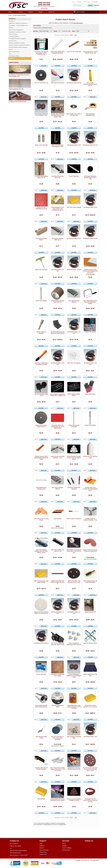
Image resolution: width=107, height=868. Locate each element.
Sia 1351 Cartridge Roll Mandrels (74, 488)
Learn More (58, 66)
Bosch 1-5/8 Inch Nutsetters (41, 333)
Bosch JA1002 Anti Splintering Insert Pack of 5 (74, 644)
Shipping (42, 846)
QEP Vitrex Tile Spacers (74, 363)
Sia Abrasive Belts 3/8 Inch (74, 83)
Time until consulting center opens (44, 6)
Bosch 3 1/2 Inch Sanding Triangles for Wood (74, 800)
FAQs (41, 843)
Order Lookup (87, 2)
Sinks (10, 49)
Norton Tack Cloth (41, 674)
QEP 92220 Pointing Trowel (41, 737)
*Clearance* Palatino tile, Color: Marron (58, 675)
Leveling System (14, 36)
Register (80, 2)
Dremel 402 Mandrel (90, 425)
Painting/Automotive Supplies (17, 39)
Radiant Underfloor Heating (17, 43)
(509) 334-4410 (44, 3)
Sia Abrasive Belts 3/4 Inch (90, 145)
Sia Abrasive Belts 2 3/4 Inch (58, 613)
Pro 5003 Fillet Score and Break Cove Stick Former (58, 333)
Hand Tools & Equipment (16, 30)
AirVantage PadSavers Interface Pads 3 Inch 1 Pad (90, 178)
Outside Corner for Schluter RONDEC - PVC (90, 519)
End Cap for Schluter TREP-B (74, 301)
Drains (11, 28)
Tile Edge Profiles (14, 56)
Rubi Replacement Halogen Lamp (41, 488)
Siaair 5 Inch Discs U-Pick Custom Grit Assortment (90, 550)
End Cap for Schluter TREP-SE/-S (58, 239)
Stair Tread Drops (14, 52)
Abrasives (12, 21)
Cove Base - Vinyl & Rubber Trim (18, 25)
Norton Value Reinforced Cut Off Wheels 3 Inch (41, 115)
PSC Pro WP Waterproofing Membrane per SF (90, 84)
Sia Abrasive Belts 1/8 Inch (74, 238)
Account (21, 12)
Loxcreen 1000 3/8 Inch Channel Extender (41, 768)
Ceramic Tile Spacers (90, 332)
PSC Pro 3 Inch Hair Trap (41, 83)
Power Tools (12, 41)
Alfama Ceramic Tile (90, 612)
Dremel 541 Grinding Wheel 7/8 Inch (41, 426)
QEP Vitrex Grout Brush (58, 83)
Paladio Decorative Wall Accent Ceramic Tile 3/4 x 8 (58, 582)
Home (10, 12)
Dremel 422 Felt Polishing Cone (90, 457)
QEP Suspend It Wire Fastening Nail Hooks (58, 146)
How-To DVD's (13, 34)
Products (31, 12)
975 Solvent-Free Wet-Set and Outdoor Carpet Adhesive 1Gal (41, 53)
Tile (10, 54)
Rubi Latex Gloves (90, 394)
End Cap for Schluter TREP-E (58, 488)
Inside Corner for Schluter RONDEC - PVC (58, 457)
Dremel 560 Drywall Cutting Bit (74, 426)
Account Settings (67, 848)
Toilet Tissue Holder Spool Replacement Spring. (58, 52)
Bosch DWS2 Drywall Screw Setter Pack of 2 (41, 706)
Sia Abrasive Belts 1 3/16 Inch (58, 364)
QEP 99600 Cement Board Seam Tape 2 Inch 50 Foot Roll (74, 551)
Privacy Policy (43, 852)
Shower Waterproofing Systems (18, 47)
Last (76, 35)
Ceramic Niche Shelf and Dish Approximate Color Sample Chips (58, 115)
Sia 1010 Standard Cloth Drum (41, 395)
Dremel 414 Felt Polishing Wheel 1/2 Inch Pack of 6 (41, 613)
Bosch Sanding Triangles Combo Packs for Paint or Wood (74, 458)
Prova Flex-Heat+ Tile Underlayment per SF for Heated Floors (58, 427)
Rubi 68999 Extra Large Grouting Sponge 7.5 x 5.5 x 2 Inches (74, 707)
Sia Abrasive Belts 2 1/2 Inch (58, 270)
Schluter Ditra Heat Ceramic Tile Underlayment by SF (90, 489)
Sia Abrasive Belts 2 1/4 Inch (90, 364)
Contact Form (43, 854)
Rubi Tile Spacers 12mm (90, 643)
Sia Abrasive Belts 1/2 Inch (74, 270)
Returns (42, 848)
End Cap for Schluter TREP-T (41, 239)
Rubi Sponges (41, 799)
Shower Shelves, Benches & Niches (19, 45)
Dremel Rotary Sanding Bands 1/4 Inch (58, 301)
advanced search (78, 23)
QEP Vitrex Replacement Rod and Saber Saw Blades (90, 302)
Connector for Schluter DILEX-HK (58, 177)
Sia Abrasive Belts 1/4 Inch (90, 238)
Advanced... (96, 5)
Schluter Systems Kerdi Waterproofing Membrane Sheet (41, 458)
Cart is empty (80, 12)
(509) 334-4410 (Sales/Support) (18, 851)
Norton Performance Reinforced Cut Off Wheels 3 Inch (74, 676)
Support (41, 12)
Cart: (95, 2)
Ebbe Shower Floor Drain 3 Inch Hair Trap (74, 115)
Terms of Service (44, 850)
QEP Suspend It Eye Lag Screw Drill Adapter (90, 582)
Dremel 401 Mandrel (41, 301)
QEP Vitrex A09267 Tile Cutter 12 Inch (58, 550)
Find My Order (66, 850)
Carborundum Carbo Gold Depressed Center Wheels (58, 800)
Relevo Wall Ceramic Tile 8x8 (90, 675)
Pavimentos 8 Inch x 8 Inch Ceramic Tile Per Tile (90, 52)
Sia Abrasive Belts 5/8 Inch (41, 643)
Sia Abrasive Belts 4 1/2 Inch (74, 613)
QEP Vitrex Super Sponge (74, 207)
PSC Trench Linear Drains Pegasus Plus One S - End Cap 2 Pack (58, 769)
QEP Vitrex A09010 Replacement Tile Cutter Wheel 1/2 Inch (41, 551)
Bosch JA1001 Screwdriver (74, 519)
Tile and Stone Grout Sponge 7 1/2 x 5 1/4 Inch (90, 706)
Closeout (12, 58)
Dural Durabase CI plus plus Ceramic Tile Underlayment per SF (58, 209)
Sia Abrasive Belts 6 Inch (90, 207)
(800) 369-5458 (44, 5)
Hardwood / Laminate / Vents (17, 32)
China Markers (58, 519)
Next (71, 35)
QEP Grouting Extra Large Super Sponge (41, 582)
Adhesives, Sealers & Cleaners (18, 23)
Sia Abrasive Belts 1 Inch (74, 145)
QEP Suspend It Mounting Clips (74, 737)
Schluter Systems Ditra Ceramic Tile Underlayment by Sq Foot (90, 271)
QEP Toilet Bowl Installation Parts (90, 115)
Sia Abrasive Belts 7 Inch (90, 737)
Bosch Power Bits (74, 176)
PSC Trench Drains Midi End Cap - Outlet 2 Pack (58, 644)
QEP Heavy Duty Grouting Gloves (41, 519)
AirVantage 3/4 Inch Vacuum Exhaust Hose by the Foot (90, 800)
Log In (74, 2)
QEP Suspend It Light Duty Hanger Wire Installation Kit (58, 395)
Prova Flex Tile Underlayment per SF (41, 208)
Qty (35, 66)
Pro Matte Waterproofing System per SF (41, 177)
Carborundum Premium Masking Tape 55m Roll (74, 768)
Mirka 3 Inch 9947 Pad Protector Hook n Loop (74, 582)
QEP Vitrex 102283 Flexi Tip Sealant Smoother (41, 364)
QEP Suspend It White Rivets (74, 395)
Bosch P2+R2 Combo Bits (74, 52)
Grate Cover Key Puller (41, 270)
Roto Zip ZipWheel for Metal (58, 706)
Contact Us (51, 12)
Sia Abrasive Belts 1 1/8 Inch (74, 333)
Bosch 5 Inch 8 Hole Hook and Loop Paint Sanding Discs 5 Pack (90, 769)
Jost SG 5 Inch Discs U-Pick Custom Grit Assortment (58, 738)
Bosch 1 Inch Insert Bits (41, 145)
